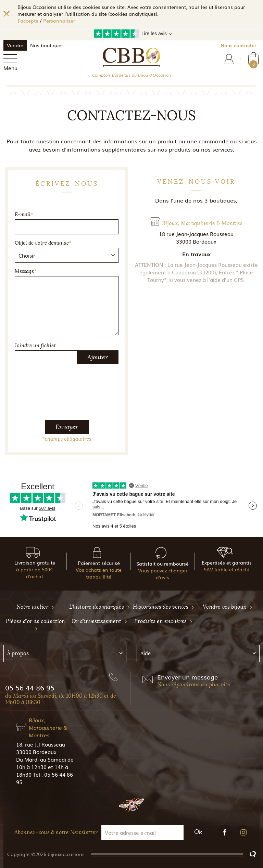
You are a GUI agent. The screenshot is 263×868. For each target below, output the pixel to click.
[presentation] (67, 383)
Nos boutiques (47, 45)
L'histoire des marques (100, 607)
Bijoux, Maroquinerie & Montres (48, 727)
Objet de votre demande (43, 243)
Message (26, 271)
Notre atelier (35, 607)
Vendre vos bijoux (228, 607)
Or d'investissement (99, 621)
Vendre (15, 45)
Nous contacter (238, 45)
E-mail (24, 215)
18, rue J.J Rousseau (41, 744)
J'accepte (28, 21)
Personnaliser (59, 21)
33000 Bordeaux (36, 752)
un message (200, 677)
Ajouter (98, 357)
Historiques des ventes (164, 607)
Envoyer (67, 427)
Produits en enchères (164, 621)
